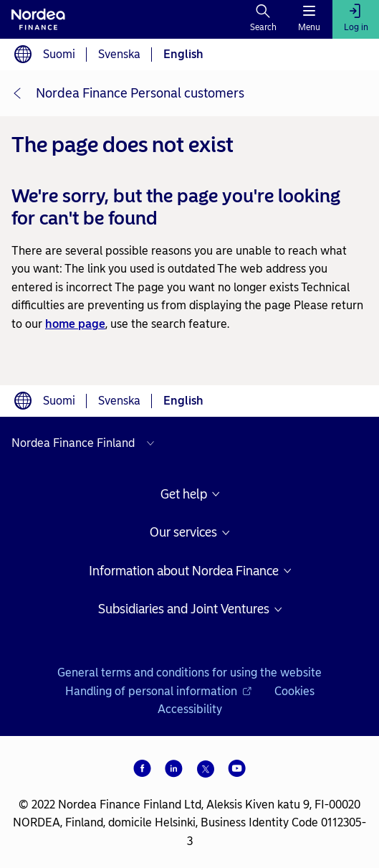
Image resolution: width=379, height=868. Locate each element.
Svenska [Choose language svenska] (119, 54)
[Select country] (86, 443)
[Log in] (356, 19)
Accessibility (190, 709)
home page (75, 324)
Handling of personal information (158, 691)
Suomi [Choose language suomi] (59, 54)
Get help (184, 495)
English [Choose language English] (183, 54)
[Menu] (309, 19)
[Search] (263, 19)
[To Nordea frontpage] (38, 19)
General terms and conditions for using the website (189, 673)
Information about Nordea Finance (184, 571)
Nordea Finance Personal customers (140, 93)
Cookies (294, 691)
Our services (183, 533)
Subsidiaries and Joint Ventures (184, 609)
